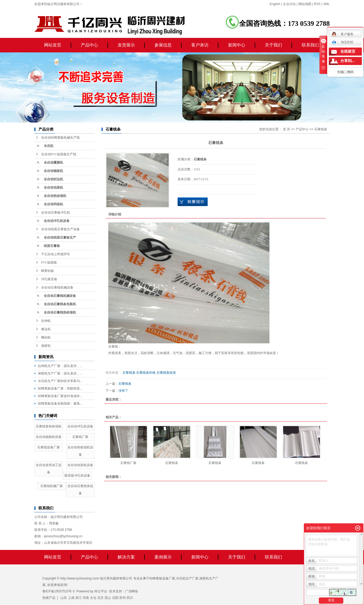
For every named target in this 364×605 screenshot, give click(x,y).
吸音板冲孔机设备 (77, 476)
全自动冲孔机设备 (57, 221)
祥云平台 (101, 591)
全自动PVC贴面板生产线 (59, 154)
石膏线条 (321, 129)
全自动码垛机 (53, 204)
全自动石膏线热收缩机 (60, 312)
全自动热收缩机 (55, 196)
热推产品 (49, 598)
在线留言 (348, 51)
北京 (100, 598)
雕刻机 (46, 337)
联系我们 (310, 45)
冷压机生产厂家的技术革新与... (60, 381)
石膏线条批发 (166, 373)
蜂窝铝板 (48, 271)
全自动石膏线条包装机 (60, 304)
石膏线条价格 (146, 373)
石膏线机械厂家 (52, 486)
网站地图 (305, 4)
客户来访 (200, 45)
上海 (71, 598)
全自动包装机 (53, 188)
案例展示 (163, 557)
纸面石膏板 (52, 246)
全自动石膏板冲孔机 (56, 213)
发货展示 (126, 45)
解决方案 (126, 557)
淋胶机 (46, 346)
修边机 (46, 329)
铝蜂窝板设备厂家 (162, 578)
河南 (86, 598)
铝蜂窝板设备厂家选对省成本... (60, 396)
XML (327, 4)
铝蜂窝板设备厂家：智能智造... (60, 388)
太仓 (93, 598)
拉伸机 (46, 321)
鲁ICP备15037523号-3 (59, 591)
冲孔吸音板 (49, 279)
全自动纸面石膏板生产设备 (60, 229)
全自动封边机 (53, 179)
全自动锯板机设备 (49, 437)
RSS (317, 4)
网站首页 (53, 45)
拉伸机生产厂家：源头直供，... (60, 366)
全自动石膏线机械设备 (57, 287)
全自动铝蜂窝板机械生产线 (60, 138)
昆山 (108, 598)
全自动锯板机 (53, 171)
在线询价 (193, 202)
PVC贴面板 (49, 262)
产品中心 (89, 45)
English (275, 4)
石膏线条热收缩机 (49, 426)
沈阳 (115, 598)
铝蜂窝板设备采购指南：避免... (60, 404)
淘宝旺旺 (343, 42)
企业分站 (289, 4)
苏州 (122, 598)
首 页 (286, 129)
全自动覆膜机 (53, 163)
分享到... (347, 61)
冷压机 (49, 146)
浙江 (78, 598)
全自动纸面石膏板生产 (60, 237)
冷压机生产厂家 (187, 578)
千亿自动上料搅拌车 (56, 254)
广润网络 (132, 591)
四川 (130, 598)
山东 (64, 598)
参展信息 (163, 45)
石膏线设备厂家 (49, 447)
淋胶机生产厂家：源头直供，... (60, 373)
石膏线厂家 (80, 437)
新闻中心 (237, 45)
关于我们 (273, 45)
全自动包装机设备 (80, 465)
